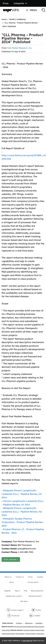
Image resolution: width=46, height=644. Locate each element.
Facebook (13, 616)
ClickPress (19, 623)
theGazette (39, 623)
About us (8, 577)
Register (8, 591)
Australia (26, 630)
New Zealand (20, 634)
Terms (11, 582)
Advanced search (35, 596)
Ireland (37, 630)
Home (4, 19)
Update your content (14, 596)
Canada (32, 630)
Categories (20, 3)
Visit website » (11, 559)
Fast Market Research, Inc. (20, 48)
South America (39, 627)
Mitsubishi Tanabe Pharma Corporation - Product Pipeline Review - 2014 (23, 522)
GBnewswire (29, 623)
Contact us (20, 577)
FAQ (26, 591)
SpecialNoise (27, 641)
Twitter (36, 610)
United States (6, 630)
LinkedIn (35, 616)
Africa (16, 627)
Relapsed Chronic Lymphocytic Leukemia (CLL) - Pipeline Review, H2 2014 (22, 494)
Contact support (15, 610)
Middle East (31, 627)
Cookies (40, 577)
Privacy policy (33, 582)
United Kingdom (30, 634)
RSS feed (24, 601)
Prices (6, 3)
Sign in (17, 591)
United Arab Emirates (8, 634)
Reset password (37, 591)
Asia (20, 627)
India (42, 630)
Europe (24, 627)
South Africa (40, 634)
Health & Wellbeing (17, 19)
